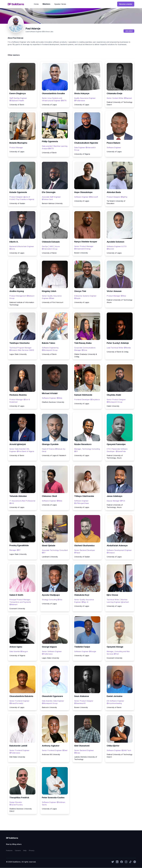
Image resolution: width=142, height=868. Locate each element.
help (25, 850)
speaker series (60, 4)
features (9, 850)
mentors (46, 4)
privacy (32, 850)
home (36, 4)
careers (18, 850)
